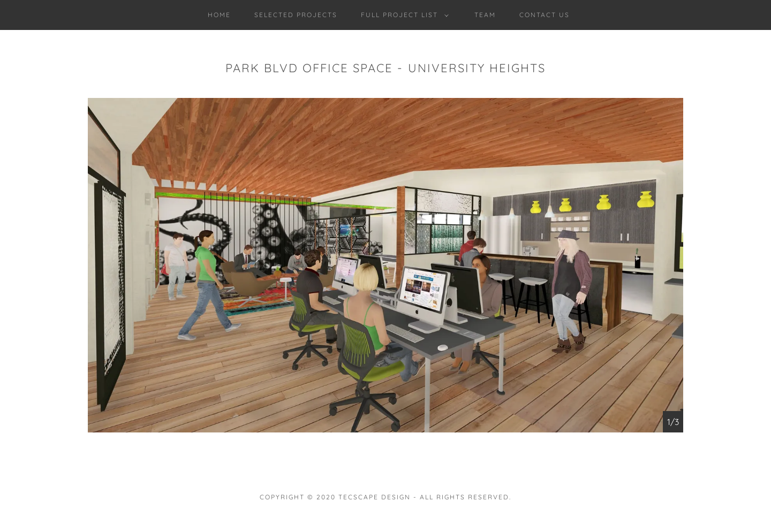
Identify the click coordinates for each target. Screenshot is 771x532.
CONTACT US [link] (545, 15)
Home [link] (219, 15)
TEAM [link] (485, 15)
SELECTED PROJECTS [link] (296, 15)
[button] (403, 15)
